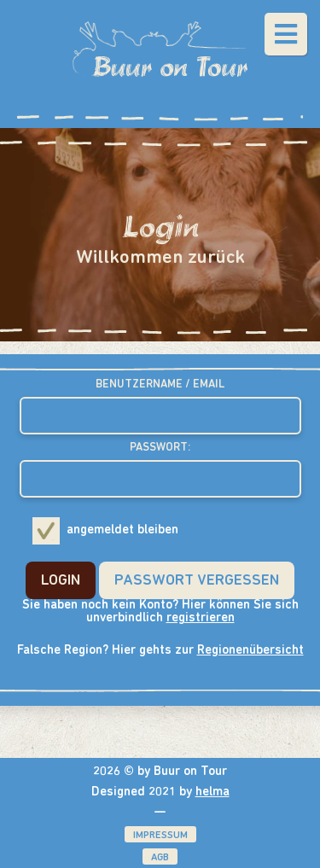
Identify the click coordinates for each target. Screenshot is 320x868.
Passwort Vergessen (197, 581)
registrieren (201, 618)
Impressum (160, 836)
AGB (160, 858)
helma (212, 792)
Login (61, 581)
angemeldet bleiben (105, 531)
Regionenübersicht (250, 651)
